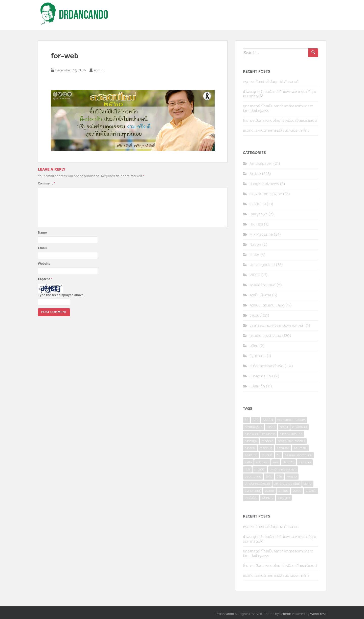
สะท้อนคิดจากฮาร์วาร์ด (266, 366)
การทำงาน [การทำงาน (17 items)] (251, 434)
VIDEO (255, 275)
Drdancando (225, 614)
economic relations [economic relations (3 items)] (291, 420)
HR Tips (256, 224)
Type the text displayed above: (61, 295)
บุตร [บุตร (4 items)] (276, 462)
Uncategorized (262, 265)
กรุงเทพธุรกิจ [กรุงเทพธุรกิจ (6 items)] (254, 427)
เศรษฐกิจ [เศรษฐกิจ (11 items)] (284, 498)
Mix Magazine (261, 234)
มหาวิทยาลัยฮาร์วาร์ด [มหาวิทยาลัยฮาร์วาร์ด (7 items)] (283, 469)
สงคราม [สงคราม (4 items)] (292, 477)
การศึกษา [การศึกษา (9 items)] (267, 441)
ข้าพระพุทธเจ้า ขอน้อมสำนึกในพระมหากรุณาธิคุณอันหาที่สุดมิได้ (280, 94)
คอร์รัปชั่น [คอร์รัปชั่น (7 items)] (251, 455)
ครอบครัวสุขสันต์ (263, 285)
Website (44, 264)
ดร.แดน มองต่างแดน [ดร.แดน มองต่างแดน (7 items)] (298, 455)
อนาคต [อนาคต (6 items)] (269, 491)
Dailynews (258, 214)
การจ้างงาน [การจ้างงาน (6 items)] (300, 427)
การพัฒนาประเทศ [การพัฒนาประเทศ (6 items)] (291, 434)
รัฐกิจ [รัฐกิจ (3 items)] (269, 477)
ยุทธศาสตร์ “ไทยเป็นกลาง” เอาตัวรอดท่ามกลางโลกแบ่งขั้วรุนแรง (278, 108)
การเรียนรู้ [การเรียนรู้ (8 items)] (266, 448)
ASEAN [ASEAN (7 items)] (268, 420)
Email (42, 248)
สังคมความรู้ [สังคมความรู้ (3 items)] (253, 491)
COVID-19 (258, 204)
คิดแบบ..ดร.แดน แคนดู (267, 305)
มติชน (254, 346)
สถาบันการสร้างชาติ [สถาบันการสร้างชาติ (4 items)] (257, 484)
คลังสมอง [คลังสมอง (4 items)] (283, 448)
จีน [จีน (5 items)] (278, 455)
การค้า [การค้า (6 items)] (284, 427)
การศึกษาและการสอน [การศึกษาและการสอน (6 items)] (291, 441)
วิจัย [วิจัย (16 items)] (279, 477)
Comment (46, 183)
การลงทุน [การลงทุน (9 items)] (251, 441)
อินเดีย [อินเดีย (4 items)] (297, 491)
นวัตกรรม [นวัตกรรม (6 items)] (262, 462)
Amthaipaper (261, 164)
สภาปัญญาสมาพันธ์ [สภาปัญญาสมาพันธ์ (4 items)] (287, 484)
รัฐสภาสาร (258, 356)
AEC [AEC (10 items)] (255, 420)
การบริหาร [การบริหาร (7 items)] (269, 434)
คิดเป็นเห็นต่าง (260, 295)
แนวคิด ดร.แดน (261, 376)
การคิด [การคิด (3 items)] (271, 427)
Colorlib (285, 614)
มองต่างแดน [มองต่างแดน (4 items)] (253, 477)
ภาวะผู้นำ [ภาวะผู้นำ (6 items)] (260, 469)
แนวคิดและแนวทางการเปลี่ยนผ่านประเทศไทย (276, 130)
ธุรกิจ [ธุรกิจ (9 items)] (248, 462)
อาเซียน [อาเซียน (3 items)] (283, 491)
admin (99, 70)
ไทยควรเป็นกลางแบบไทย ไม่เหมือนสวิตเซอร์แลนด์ (280, 121)
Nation (255, 245)
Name (42, 233)
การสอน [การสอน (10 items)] (250, 448)
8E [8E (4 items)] (246, 420)
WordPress (318, 614)
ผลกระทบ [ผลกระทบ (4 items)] (305, 462)
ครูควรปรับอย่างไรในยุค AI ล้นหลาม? (271, 82)
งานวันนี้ (256, 315)
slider (254, 255)
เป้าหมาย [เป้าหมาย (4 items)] (268, 498)
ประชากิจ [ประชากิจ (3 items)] (289, 462)
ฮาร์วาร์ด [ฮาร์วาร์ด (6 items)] (311, 491)
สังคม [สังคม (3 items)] (308, 484)
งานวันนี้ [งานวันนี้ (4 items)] (267, 455)
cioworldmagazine (266, 194)
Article (255, 174)
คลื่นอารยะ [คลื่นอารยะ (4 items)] (300, 448)
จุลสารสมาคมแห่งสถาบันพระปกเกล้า (277, 326)
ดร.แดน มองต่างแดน (265, 336)
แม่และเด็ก (257, 386)
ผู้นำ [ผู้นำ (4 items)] (247, 469)
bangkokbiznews (264, 184)
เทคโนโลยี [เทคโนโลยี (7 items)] (251, 498)
